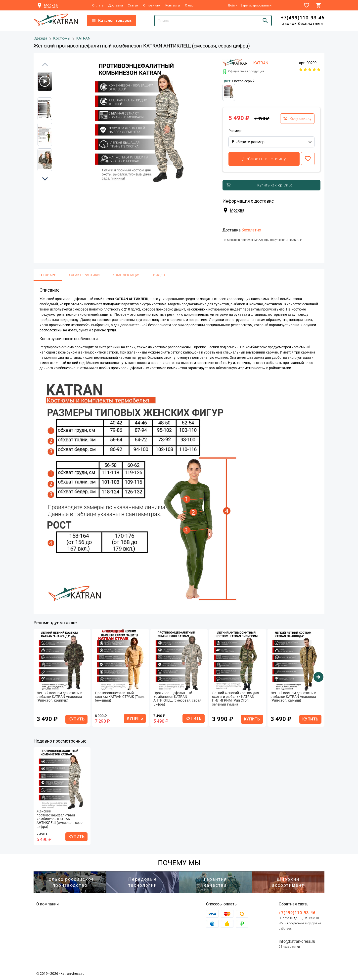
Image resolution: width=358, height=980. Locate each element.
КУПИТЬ (76, 719)
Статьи (133, 5)
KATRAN (83, 38)
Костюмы (62, 38)
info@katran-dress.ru (297, 941)
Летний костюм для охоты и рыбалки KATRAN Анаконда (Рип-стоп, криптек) (59, 697)
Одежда (40, 38)
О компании (47, 904)
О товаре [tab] (48, 275)
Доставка (116, 5)
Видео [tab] (159, 275)
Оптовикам (152, 5)
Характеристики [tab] (84, 275)
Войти (233, 5)
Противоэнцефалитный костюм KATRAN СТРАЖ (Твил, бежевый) (120, 697)
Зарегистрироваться (256, 5)
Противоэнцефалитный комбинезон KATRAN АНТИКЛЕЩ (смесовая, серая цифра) (177, 699)
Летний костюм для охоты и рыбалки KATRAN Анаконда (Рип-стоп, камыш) (293, 697)
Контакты (173, 5)
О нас (189, 5)
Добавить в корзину (264, 159)
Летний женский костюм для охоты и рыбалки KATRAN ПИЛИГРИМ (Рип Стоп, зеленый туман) (236, 699)
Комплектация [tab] (126, 275)
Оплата (98, 5)
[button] (45, 179)
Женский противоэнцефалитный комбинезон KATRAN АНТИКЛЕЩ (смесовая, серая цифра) (61, 819)
